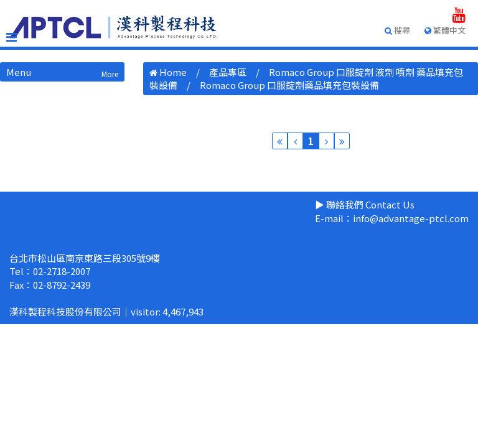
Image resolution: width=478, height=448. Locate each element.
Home (173, 72)
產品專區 (228, 72)
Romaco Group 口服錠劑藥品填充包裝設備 (289, 85)
